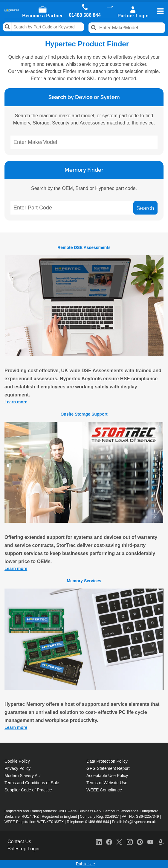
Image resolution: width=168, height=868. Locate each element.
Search (7, 27)
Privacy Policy (17, 768)
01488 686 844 (85, 15)
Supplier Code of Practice (28, 790)
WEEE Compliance (104, 790)
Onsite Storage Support (84, 414)
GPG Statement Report (108, 768)
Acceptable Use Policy (107, 776)
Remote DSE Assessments (84, 247)
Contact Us (19, 842)
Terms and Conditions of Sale (32, 783)
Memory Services (84, 581)
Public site (85, 864)
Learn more (16, 402)
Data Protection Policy (107, 761)
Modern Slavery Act (23, 776)
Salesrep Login (23, 849)
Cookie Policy (17, 761)
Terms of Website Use (107, 783)
